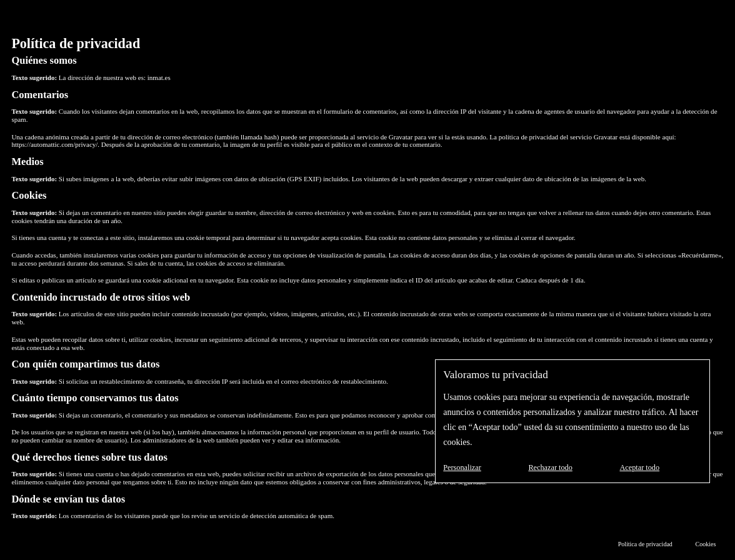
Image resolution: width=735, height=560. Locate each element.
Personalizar (462, 467)
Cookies (706, 544)
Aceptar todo (639, 467)
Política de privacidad (645, 544)
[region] (572, 422)
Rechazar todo (550, 467)
